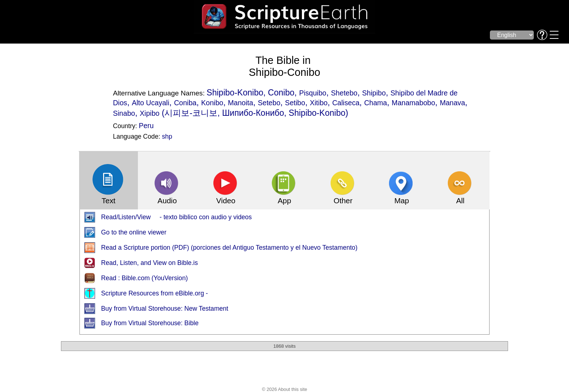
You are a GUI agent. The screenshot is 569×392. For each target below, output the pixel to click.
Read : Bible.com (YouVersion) (145, 278)
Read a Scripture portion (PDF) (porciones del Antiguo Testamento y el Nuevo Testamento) (229, 248)
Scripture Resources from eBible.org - (155, 293)
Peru (146, 126)
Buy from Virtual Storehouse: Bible (150, 323)
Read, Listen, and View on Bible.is (150, 263)
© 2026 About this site (285, 389)
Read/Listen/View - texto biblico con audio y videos (177, 217)
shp (167, 136)
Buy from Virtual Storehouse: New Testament (165, 309)
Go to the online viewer (134, 232)
